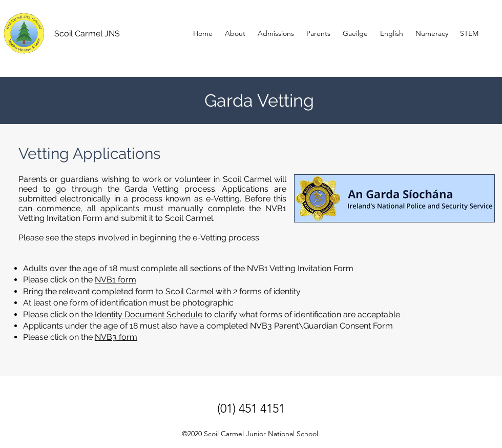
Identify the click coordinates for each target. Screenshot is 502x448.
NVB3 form (116, 337)
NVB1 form (116, 280)
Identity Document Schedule (149, 314)
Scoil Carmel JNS (87, 34)
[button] (318, 34)
